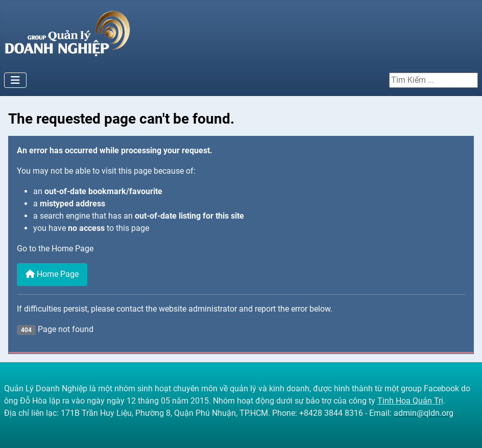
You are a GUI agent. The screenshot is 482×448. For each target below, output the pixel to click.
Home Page (52, 274)
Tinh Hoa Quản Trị (410, 401)
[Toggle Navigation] (15, 80)
